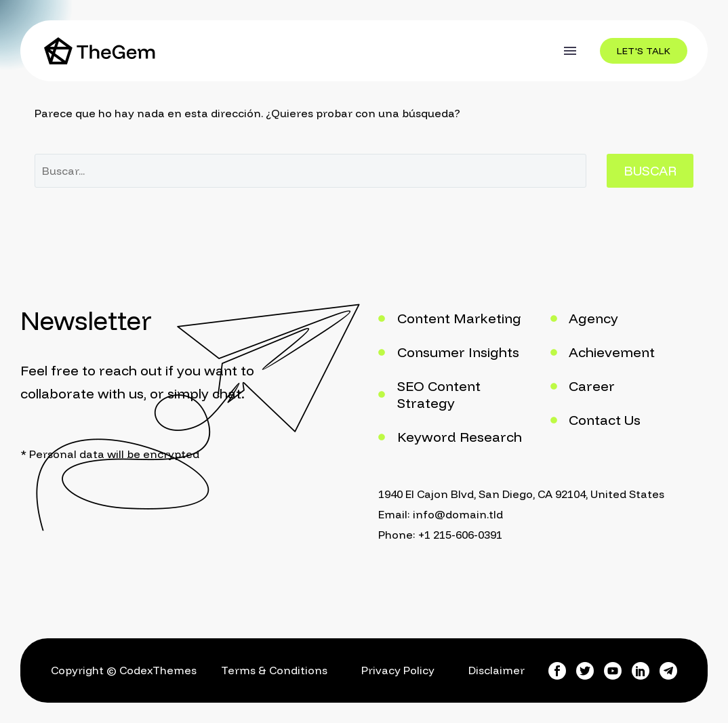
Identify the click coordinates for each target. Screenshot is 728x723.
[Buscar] (310, 171)
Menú (570, 51)
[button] (644, 51)
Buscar (650, 171)
